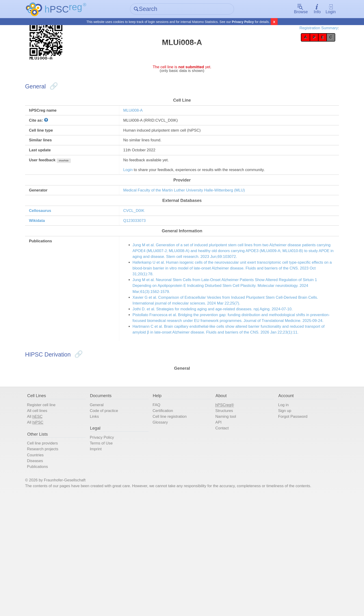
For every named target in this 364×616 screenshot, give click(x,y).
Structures (223, 506)
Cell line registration (176, 513)
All (52, 513)
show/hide (87, 177)
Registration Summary (299, 30)
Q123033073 (144, 248)
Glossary (165, 520)
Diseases (52, 566)
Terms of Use (113, 545)
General (108, 499)
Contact (221, 527)
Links (105, 513)
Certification (168, 506)
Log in (276, 499)
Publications (55, 573)
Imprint (106, 552)
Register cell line (60, 499)
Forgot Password (287, 513)
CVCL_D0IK (143, 236)
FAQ (161, 499)
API (216, 520)
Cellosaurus (58, 236)
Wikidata (55, 248)
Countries (53, 559)
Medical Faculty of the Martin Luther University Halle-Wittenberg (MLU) (203, 212)
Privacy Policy (243, 22)
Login (316, 9)
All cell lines (55, 506)
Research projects (61, 552)
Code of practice (116, 506)
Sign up (277, 506)
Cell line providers (61, 545)
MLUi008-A (142, 117)
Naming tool (225, 513)
